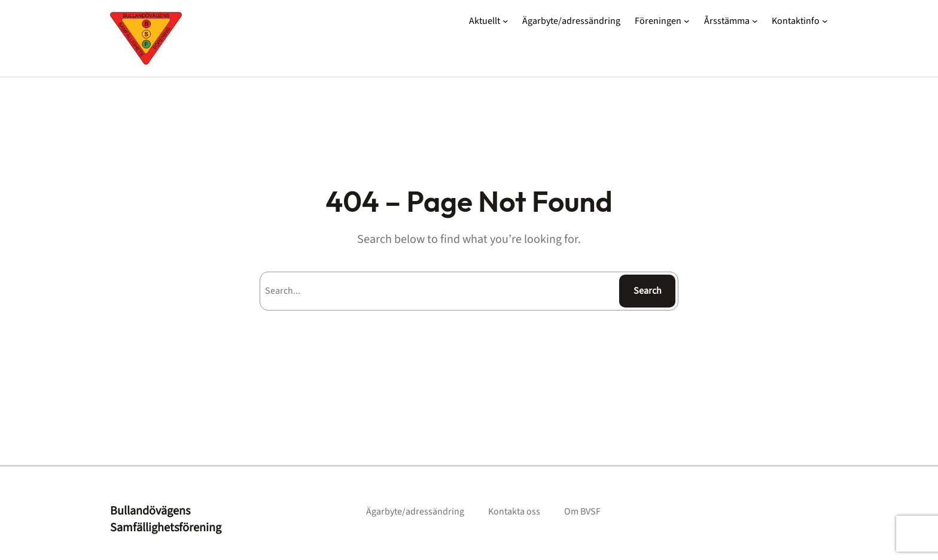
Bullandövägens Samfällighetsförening (166, 519)
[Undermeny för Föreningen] (687, 21)
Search (648, 291)
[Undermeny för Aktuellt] (505, 21)
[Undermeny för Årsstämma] (755, 21)
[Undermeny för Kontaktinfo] (825, 21)
